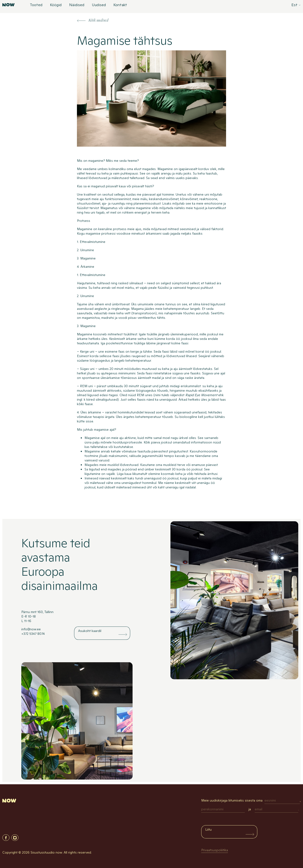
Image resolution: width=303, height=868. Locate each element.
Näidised (77, 5)
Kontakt (120, 5)
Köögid (56, 5)
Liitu (208, 829)
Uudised (99, 5)
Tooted (36, 5)
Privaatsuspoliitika (215, 850)
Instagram (15, 838)
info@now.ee (31, 629)
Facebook (6, 838)
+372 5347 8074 (33, 634)
